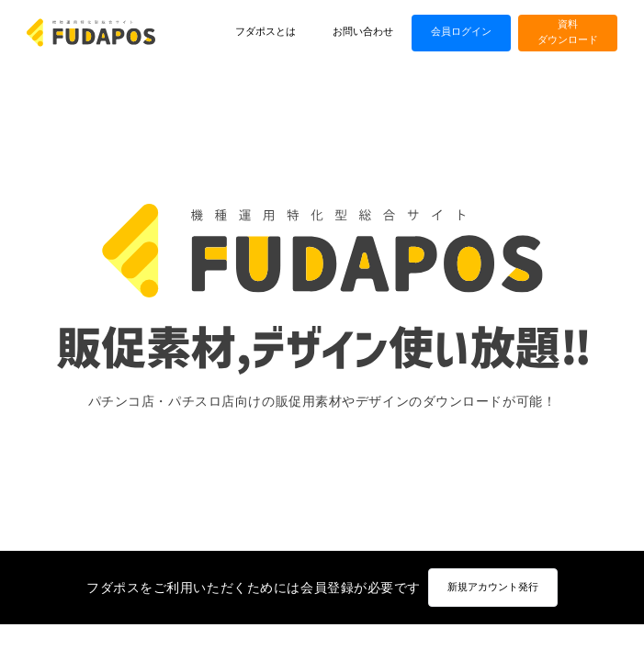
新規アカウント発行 (493, 587)
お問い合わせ (363, 32)
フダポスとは (266, 32)
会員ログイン (461, 32)
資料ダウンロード (568, 32)
